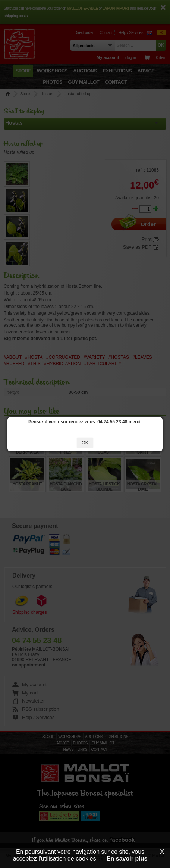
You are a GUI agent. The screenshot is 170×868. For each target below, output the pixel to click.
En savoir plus (127, 858)
